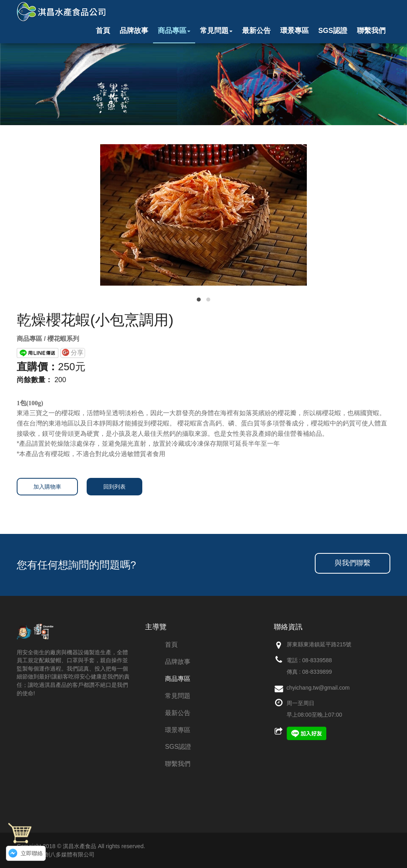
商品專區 (174, 31)
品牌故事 (134, 31)
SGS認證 (333, 31)
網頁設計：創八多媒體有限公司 (56, 854)
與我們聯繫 (353, 563)
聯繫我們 (371, 31)
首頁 (103, 31)
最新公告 (256, 31)
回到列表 (114, 487)
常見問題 (216, 31)
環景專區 (295, 31)
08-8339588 (317, 660)
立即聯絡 (32, 853)
